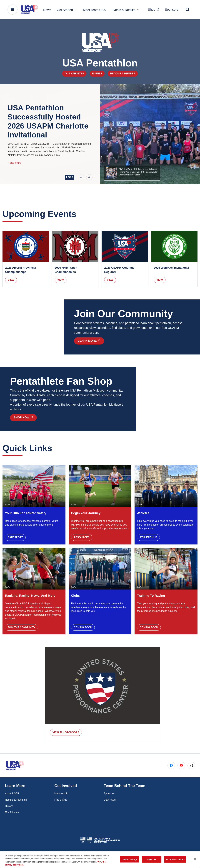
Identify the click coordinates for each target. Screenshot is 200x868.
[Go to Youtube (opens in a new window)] (181, 765)
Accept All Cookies (175, 863)
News (47, 10)
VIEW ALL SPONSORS (66, 732)
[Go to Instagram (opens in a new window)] (191, 765)
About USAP (12, 793)
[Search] (187, 10)
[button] (132, 173)
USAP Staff (110, 800)
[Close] (195, 863)
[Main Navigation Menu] (12, 10)
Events (97, 74)
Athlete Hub (148, 537)
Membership (61, 793)
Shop (25, 417)
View (11, 280)
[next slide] (89, 177)
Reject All (152, 863)
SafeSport (15, 537)
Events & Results (125, 10)
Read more (14, 163)
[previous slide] (81, 177)
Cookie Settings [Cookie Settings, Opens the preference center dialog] (129, 863)
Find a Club (61, 800)
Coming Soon (83, 627)
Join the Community (21, 627)
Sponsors (172, 10)
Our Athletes (74, 74)
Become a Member (123, 74)
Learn (91, 341)
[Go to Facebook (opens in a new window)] (171, 765)
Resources (82, 537)
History (9, 806)
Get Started (67, 10)
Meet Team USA (94, 10)
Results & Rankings (16, 800)
